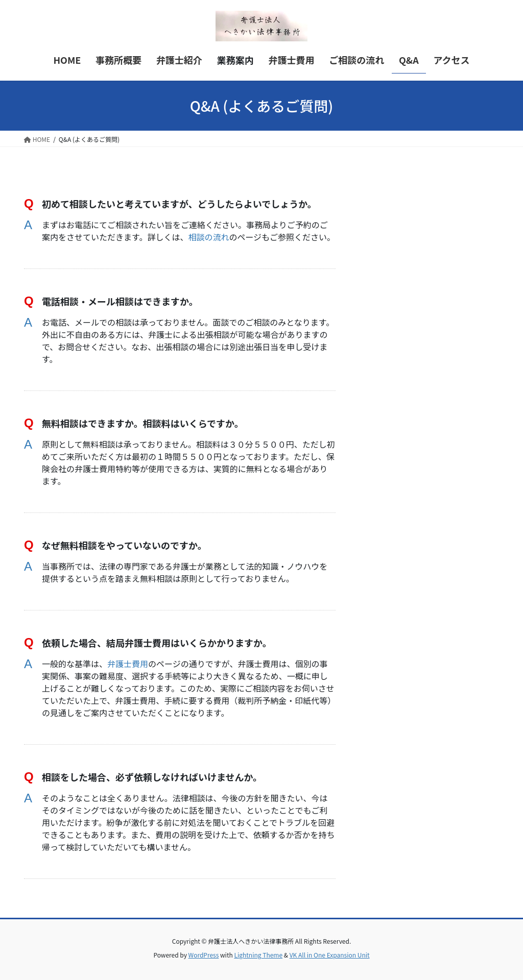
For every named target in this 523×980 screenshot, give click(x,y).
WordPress (204, 955)
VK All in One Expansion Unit (330, 955)
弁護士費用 (128, 664)
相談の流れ (208, 237)
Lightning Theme (258, 955)
